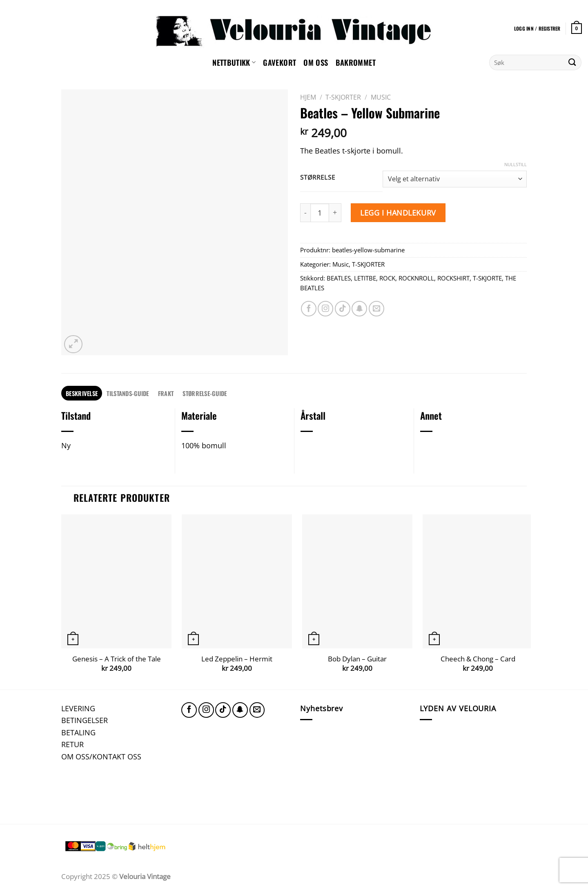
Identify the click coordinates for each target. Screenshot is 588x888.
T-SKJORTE (487, 278)
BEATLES (339, 278)
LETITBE (365, 278)
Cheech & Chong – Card (478, 659)
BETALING (78, 732)
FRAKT (166, 393)
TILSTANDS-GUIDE (128, 393)
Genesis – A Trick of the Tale (117, 659)
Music (381, 97)
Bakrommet (356, 62)
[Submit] (572, 62)
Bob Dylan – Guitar (357, 659)
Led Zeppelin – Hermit (237, 659)
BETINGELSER (85, 720)
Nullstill (516, 165)
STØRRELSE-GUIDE (205, 393)
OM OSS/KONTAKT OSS (101, 756)
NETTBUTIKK (234, 62)
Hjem (308, 97)
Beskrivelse (82, 393)
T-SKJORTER (343, 97)
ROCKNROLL (416, 278)
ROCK (387, 278)
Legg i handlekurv (398, 213)
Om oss (316, 62)
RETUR (72, 744)
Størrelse (317, 178)
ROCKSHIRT (453, 278)
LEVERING (78, 708)
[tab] (82, 393)
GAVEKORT (280, 62)
